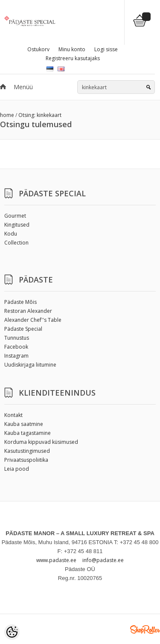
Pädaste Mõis (20, 302)
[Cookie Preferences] (12, 632)
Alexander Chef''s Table (33, 320)
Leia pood (17, 469)
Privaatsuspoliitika (26, 460)
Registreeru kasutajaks (73, 58)
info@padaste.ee (103, 560)
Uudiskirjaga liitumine (30, 365)
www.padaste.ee (56, 560)
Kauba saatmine (24, 424)
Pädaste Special (23, 329)
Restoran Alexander (28, 311)
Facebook (16, 347)
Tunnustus (17, 338)
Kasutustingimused (27, 451)
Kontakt (13, 415)
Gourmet (15, 216)
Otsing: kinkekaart (40, 115)
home (7, 115)
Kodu (11, 234)
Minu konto (72, 49)
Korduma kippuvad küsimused (41, 442)
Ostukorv (38, 49)
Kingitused (17, 225)
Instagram (16, 356)
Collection (16, 243)
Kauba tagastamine (28, 433)
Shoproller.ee (145, 629)
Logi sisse (106, 49)
